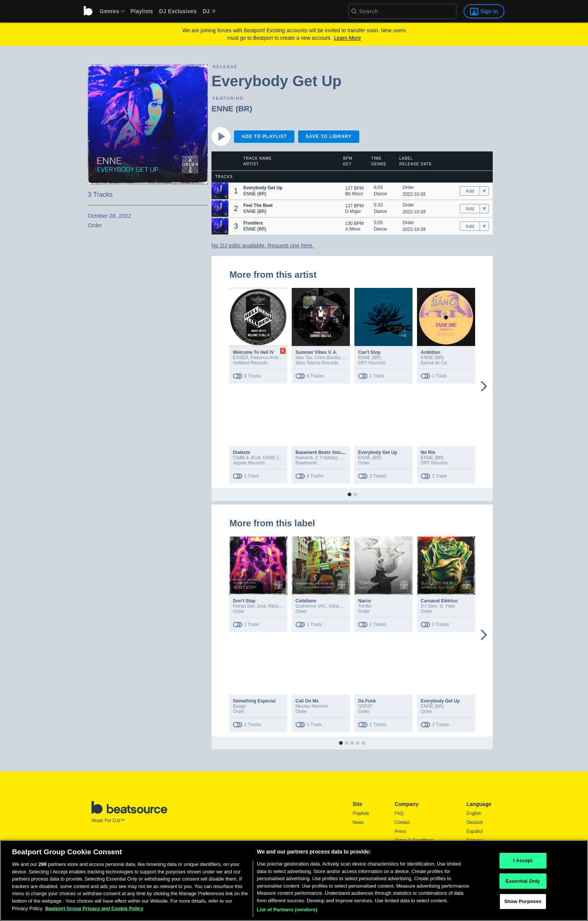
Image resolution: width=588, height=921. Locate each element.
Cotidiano (306, 601)
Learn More (348, 38)
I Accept (523, 863)
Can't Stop (369, 352)
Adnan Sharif (342, 606)
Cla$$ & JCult (247, 458)
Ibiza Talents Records (317, 363)
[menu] (109, 11)
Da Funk (367, 701)
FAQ (399, 813)
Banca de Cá (434, 363)
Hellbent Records (250, 363)
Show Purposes (523, 904)
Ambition (430, 352)
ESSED (241, 358)
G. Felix (447, 606)
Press (400, 831)
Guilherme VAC (311, 606)
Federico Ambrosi (268, 358)
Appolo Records (249, 463)
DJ (209, 11)
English (474, 813)
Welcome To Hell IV (253, 352)
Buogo (239, 706)
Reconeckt (279, 606)
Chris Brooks (328, 358)
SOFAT (365, 706)
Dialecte (241, 452)
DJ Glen (429, 606)
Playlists (142, 11)
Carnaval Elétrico (439, 601)
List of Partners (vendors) (287, 912)
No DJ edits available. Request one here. (263, 245)
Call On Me (307, 701)
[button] (220, 191)
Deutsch (475, 822)
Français (475, 840)
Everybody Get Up (378, 452)
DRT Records (372, 363)
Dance (380, 194)
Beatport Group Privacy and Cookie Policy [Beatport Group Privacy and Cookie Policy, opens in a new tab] (94, 910)
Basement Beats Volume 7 (323, 452)
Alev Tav (304, 358)
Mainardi (304, 458)
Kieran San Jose (249, 606)
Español (475, 831)
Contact (402, 822)
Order (409, 187)
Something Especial (254, 701)
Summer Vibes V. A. (316, 352)
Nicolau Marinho (312, 706)
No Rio (428, 452)
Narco (364, 601)
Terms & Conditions (414, 840)
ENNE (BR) (232, 109)
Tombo (365, 606)
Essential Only (523, 883)
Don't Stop (244, 601)
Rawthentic (307, 463)
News (358, 822)
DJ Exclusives (178, 11)
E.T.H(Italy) (326, 458)
